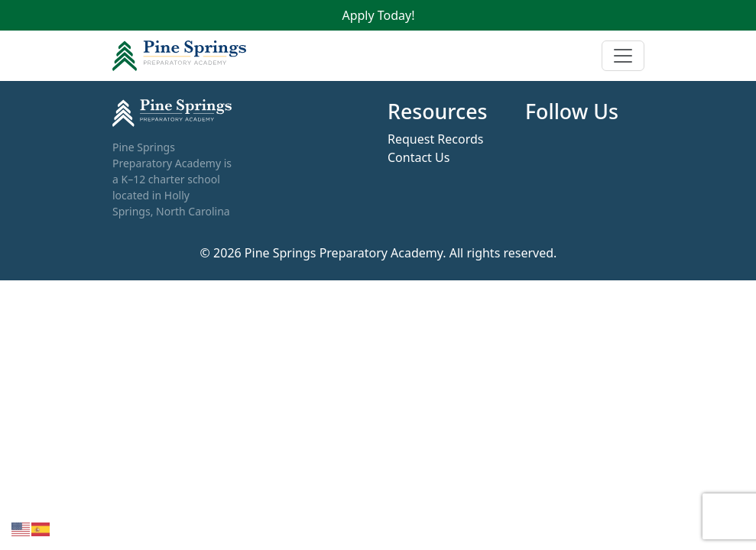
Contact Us (419, 157)
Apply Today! (378, 15)
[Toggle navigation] (623, 56)
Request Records (435, 139)
